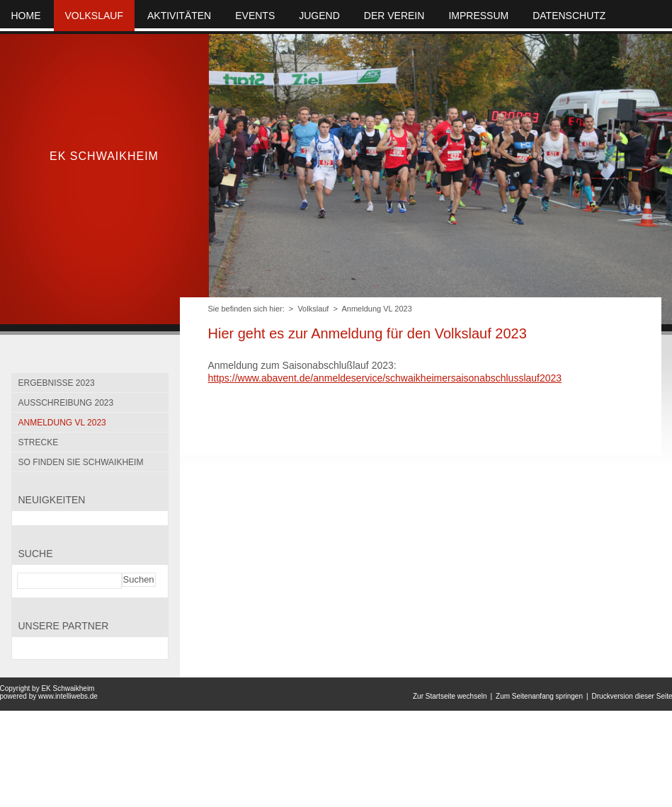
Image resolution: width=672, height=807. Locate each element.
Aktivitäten (179, 16)
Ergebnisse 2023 (57, 383)
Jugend (319, 16)
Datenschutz (569, 16)
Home (26, 16)
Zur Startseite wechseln (450, 696)
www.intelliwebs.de (68, 696)
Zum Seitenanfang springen (539, 696)
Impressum (478, 16)
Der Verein (394, 16)
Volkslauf (313, 309)
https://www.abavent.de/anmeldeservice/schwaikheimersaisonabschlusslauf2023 (385, 378)
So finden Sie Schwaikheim (81, 462)
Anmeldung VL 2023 (376, 309)
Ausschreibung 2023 (66, 403)
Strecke (39, 442)
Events (255, 16)
